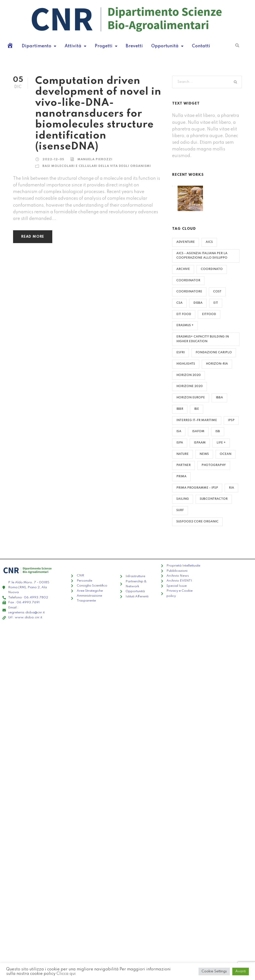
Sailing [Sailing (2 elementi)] (183, 499)
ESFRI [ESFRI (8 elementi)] (181, 353)
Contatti (201, 46)
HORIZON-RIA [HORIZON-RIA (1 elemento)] (217, 364)
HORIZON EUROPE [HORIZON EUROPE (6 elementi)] (191, 398)
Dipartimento (39, 46)
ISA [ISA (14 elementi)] (179, 431)
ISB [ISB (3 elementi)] (218, 431)
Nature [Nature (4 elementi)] (182, 454)
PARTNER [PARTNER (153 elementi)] (183, 465)
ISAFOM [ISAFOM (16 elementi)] (198, 431)
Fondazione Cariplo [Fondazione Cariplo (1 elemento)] (214, 353)
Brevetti (134, 46)
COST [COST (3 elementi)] (217, 292)
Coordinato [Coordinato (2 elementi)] (212, 269)
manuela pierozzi (95, 160)
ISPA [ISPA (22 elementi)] (180, 443)
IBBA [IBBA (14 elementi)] (219, 398)
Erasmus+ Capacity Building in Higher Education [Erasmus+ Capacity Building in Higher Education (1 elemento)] (203, 339)
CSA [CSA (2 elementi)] (179, 303)
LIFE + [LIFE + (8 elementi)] (221, 443)
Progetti (106, 46)
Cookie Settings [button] (214, 971)
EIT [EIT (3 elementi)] (216, 303)
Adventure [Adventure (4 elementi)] (186, 242)
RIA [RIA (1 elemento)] (231, 488)
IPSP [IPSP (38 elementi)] (231, 420)
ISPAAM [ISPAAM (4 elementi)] (200, 443)
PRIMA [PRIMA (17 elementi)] (181, 477)
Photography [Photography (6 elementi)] (214, 465)
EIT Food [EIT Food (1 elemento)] (184, 314)
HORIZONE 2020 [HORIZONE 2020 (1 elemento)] (190, 386)
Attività (75, 46)
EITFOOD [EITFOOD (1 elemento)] (209, 314)
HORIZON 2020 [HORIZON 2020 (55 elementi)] (189, 375)
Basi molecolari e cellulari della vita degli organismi (97, 166)
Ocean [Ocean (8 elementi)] (226, 454)
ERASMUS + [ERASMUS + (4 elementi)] (185, 325)
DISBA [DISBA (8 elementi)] (198, 303)
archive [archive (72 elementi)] (183, 269)
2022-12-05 (53, 160)
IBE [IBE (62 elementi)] (197, 409)
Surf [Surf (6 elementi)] (180, 510)
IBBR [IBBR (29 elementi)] (180, 409)
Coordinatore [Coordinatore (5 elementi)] (189, 292)
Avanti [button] (241, 971)
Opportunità (167, 46)
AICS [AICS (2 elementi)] (209, 242)
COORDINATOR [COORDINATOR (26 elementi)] (188, 281)
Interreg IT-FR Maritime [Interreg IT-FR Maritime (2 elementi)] (197, 420)
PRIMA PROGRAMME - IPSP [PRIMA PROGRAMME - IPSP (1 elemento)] (197, 488)
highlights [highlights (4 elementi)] (186, 364)
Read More (33, 237)
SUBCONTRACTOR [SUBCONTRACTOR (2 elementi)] (214, 499)
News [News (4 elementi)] (204, 454)
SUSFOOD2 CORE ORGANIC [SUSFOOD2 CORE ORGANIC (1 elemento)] (197, 522)
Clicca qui (66, 974)
